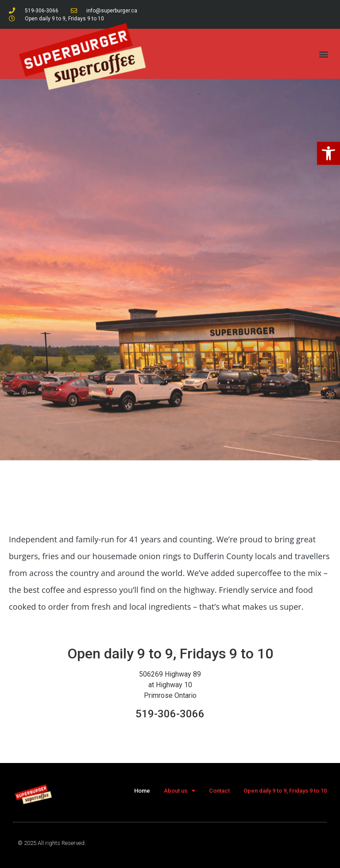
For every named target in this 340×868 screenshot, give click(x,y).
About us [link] (180, 791)
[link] (328, 153)
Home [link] (142, 791)
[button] (324, 54)
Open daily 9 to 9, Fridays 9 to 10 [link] (285, 791)
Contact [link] (219, 791)
